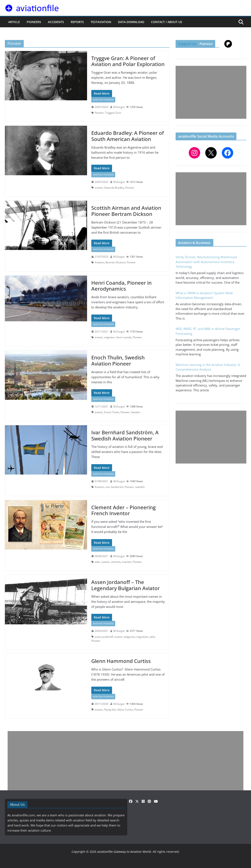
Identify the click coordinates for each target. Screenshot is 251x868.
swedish (140, 487)
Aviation (99, 262)
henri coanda (124, 337)
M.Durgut (119, 107)
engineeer (142, 637)
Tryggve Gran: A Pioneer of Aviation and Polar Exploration (128, 61)
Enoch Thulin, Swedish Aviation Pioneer (118, 360)
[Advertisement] (211, 92)
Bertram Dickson (115, 262)
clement (116, 562)
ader (97, 562)
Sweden (136, 412)
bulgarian (130, 637)
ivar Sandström (114, 487)
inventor (127, 562)
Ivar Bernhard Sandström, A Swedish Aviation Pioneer (125, 435)
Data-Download (131, 22)
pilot (152, 637)
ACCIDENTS (56, 22)
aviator (99, 188)
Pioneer (99, 113)
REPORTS (77, 22)
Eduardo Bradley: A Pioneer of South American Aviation (128, 136)
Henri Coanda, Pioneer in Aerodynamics (121, 286)
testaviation (101, 22)
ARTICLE (14, 22)
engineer (110, 337)
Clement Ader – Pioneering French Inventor (123, 510)
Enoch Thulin (112, 412)
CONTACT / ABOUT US (167, 22)
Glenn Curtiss (125, 710)
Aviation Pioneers (103, 100)
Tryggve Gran (113, 113)
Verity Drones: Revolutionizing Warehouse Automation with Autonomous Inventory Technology (206, 262)
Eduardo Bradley (114, 188)
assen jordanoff (104, 637)
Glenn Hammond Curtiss (121, 661)
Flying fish (110, 710)
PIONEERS (34, 22)
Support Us (187, 44)
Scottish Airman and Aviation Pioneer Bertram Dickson (126, 211)
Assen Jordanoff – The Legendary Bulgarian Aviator (125, 585)
